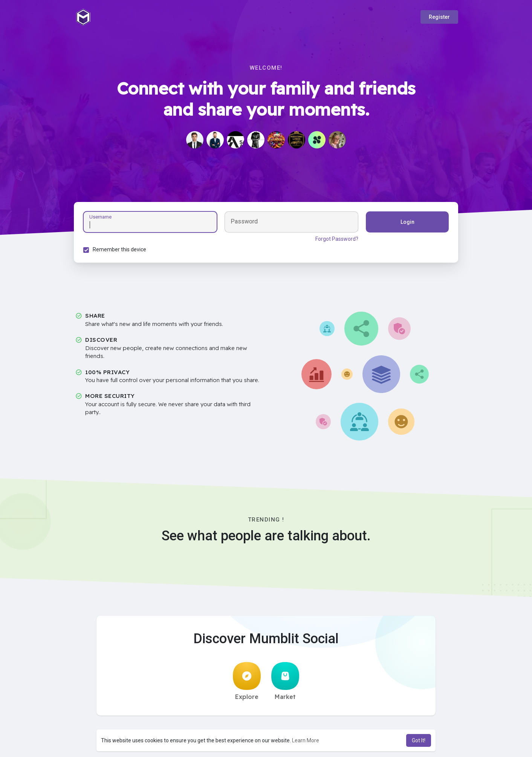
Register (439, 17)
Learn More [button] (306, 740)
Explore (247, 681)
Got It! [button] (419, 740)
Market (285, 681)
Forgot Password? (337, 239)
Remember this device (119, 249)
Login (407, 222)
